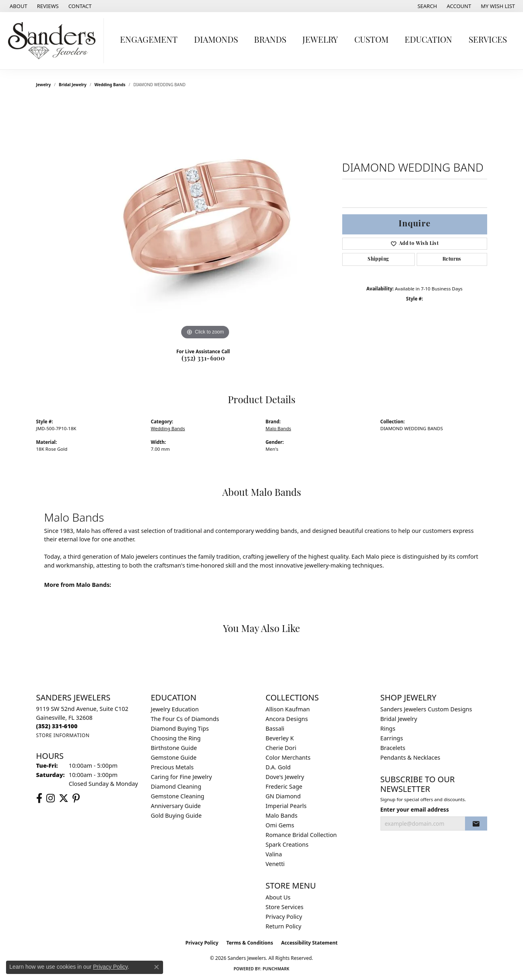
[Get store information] (63, 735)
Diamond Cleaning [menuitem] (176, 786)
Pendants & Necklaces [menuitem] (410, 757)
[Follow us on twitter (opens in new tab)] (64, 798)
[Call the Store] (57, 726)
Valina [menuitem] (274, 854)
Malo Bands (279, 428)
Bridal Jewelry (73, 85)
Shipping (378, 259)
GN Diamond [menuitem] (283, 796)
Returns (452, 259)
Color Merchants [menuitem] (288, 757)
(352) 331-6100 (203, 359)
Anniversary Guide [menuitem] (176, 806)
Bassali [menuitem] (275, 728)
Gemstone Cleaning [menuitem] (178, 796)
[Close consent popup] (157, 967)
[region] (205, 221)
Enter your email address (415, 809)
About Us (278, 897)
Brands (270, 40)
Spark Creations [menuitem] (287, 844)
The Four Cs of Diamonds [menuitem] (185, 719)
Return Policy (284, 926)
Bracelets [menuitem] (393, 748)
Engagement (149, 40)
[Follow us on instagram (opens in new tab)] (51, 798)
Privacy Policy (284, 917)
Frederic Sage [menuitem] (284, 786)
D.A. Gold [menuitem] (278, 767)
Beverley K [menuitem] (280, 738)
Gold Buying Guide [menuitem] (176, 815)
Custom (371, 40)
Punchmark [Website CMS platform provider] (276, 969)
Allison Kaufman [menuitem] (288, 709)
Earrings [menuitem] (392, 738)
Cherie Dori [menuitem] (281, 748)
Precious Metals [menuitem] (172, 767)
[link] (18, 6)
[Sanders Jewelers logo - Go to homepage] (54, 41)
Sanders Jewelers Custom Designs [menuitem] (426, 709)
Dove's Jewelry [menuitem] (285, 777)
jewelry (44, 85)
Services (488, 40)
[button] (427, 6)
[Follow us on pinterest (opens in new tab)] (76, 798)
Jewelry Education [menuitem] (175, 709)
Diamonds (216, 40)
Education (428, 40)
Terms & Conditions (250, 943)
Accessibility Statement (309, 943)
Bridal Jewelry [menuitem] (399, 719)
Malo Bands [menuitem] (282, 815)
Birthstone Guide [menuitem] (174, 748)
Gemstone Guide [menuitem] (174, 757)
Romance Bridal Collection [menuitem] (301, 835)
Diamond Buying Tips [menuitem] (180, 728)
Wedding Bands (110, 85)
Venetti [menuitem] (275, 864)
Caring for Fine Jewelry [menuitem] (182, 777)
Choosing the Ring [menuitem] (176, 738)
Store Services (285, 907)
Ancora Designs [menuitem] (287, 719)
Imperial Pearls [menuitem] (286, 806)
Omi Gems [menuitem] (280, 825)
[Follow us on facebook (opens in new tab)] (39, 798)
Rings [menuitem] (388, 728)
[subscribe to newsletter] (476, 824)
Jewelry (320, 40)
